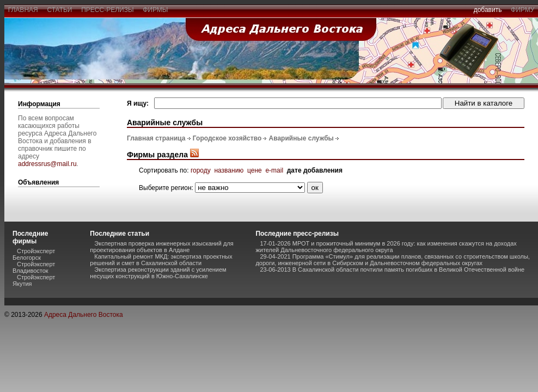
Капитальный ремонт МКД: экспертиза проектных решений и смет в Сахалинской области (161, 260)
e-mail (274, 170)
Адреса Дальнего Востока (84, 315)
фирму (522, 10)
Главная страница (156, 138)
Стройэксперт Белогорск (34, 254)
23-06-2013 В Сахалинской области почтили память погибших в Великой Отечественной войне (392, 269)
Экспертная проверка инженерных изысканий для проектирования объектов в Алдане (161, 247)
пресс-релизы (108, 10)
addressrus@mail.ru (47, 164)
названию (229, 170)
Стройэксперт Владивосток (34, 267)
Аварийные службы (301, 138)
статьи (60, 10)
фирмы (156, 10)
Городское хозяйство (227, 138)
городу (201, 170)
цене (255, 170)
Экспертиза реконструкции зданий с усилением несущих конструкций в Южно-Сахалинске (158, 273)
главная (23, 10)
